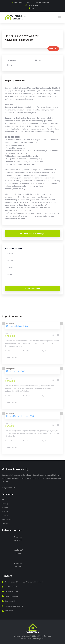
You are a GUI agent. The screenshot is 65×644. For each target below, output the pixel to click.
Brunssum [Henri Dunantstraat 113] (18, 563)
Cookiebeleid (10, 601)
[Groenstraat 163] (6, 550)
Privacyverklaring (12, 596)
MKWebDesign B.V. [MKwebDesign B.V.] (37, 639)
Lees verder (12, 358)
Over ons (5, 500)
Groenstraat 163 (16, 372)
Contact (5, 524)
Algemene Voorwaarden (14, 606)
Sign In (33, 8)
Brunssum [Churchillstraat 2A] (18, 537)
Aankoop (5, 504)
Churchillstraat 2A (17, 327)
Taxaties (5, 516)
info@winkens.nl (11, 592)
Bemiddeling (7, 520)
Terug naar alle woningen (33, 233)
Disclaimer (9, 611)
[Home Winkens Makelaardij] (33, 628)
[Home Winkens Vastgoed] (14, 17)
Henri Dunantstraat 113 (20, 417)
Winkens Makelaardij (22, 636)
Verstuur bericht (33, 289)
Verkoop (5, 508)
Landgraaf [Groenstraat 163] (18, 550)
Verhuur (5, 512)
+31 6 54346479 (34, 5)
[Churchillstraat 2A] (6, 537)
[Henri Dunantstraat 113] (6, 563)
